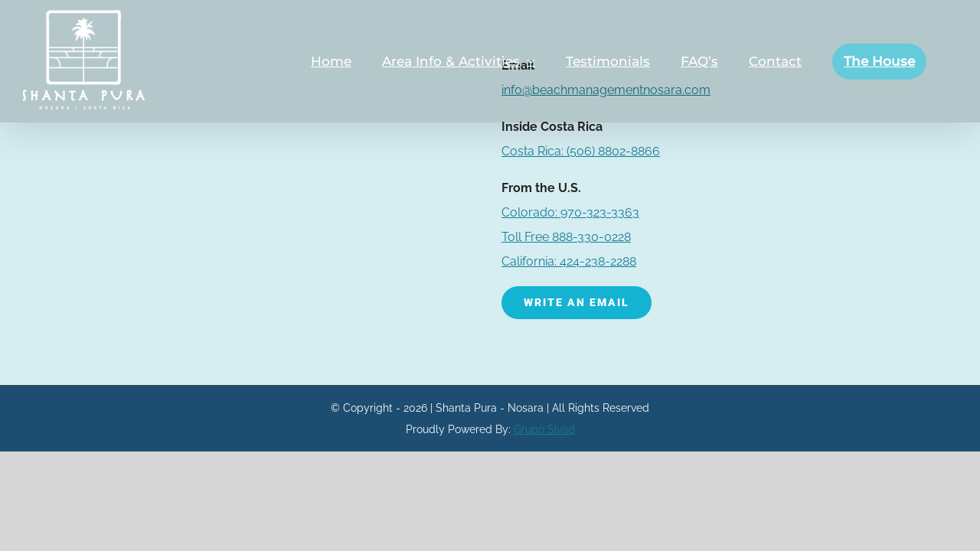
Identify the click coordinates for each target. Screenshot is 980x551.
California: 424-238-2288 (569, 261)
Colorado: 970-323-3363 (570, 212)
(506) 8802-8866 (581, 151)
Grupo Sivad (544, 429)
